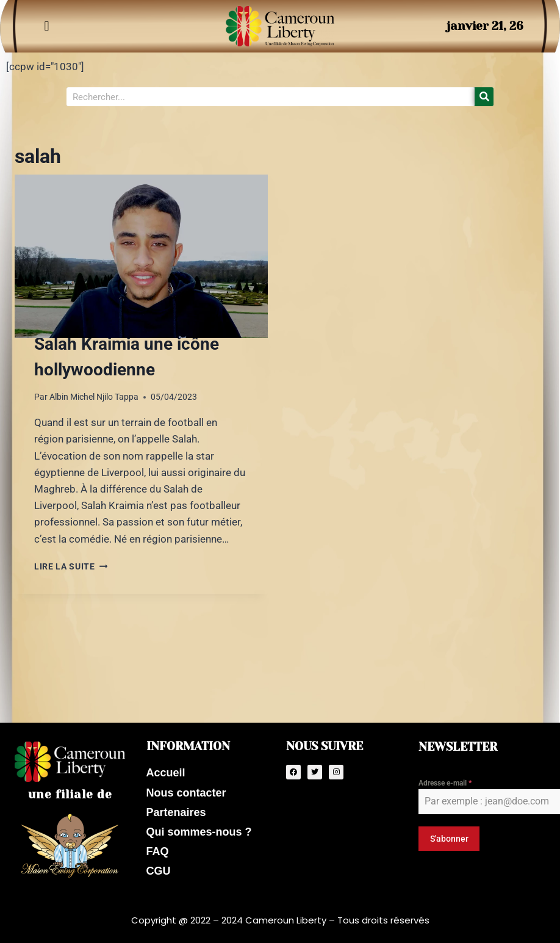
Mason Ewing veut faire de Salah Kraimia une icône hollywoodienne (135, 344)
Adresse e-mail (445, 780)
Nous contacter (186, 790)
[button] (47, 27)
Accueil (166, 770)
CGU (159, 871)
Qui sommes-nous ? (199, 831)
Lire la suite (71, 566)
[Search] (484, 97)
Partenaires (176, 811)
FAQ (158, 851)
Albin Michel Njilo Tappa (94, 397)
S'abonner (449, 836)
